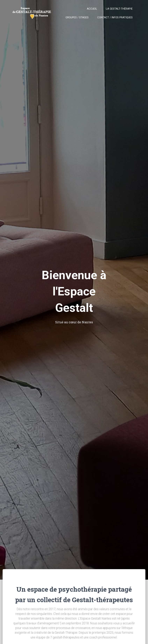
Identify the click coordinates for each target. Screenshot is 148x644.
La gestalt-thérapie (119, 9)
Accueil (92, 9)
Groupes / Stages (77, 17)
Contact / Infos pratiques (115, 17)
